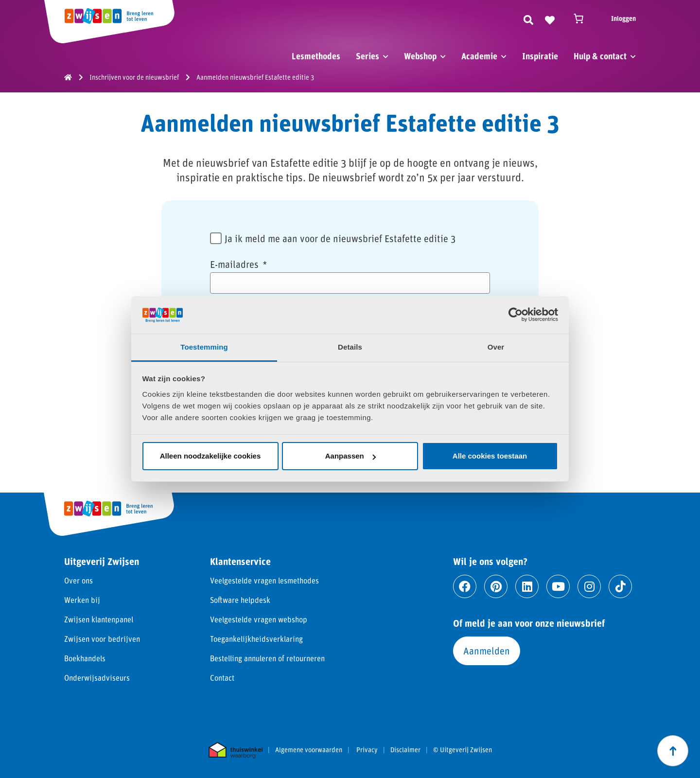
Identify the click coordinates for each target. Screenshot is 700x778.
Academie (479, 56)
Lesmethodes (316, 56)
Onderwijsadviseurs (97, 678)
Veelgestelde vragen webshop (259, 619)
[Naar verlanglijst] (550, 18)
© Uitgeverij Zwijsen (463, 750)
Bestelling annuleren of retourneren (267, 658)
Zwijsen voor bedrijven (102, 639)
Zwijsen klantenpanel (99, 619)
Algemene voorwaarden (309, 750)
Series (367, 56)
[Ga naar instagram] (589, 586)
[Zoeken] (528, 18)
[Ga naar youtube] (558, 586)
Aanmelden (487, 651)
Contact (222, 678)
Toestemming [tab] (204, 347)
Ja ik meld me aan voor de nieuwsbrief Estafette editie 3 (340, 238)
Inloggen (623, 18)
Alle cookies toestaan (490, 456)
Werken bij (82, 600)
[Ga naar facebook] (465, 586)
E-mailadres (239, 264)
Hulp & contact (600, 56)
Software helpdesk (240, 600)
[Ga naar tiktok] (620, 586)
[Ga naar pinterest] (496, 586)
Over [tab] (496, 347)
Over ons (79, 580)
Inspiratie (540, 56)
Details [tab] (350, 347)
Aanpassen (350, 456)
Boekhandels (85, 658)
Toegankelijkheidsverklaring (256, 639)
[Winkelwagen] (583, 18)
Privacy (367, 750)
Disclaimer (405, 750)
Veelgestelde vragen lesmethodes (264, 580)
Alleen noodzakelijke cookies (210, 456)
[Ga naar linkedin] (527, 586)
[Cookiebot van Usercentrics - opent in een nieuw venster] (516, 315)
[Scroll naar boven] (673, 751)
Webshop (420, 56)
